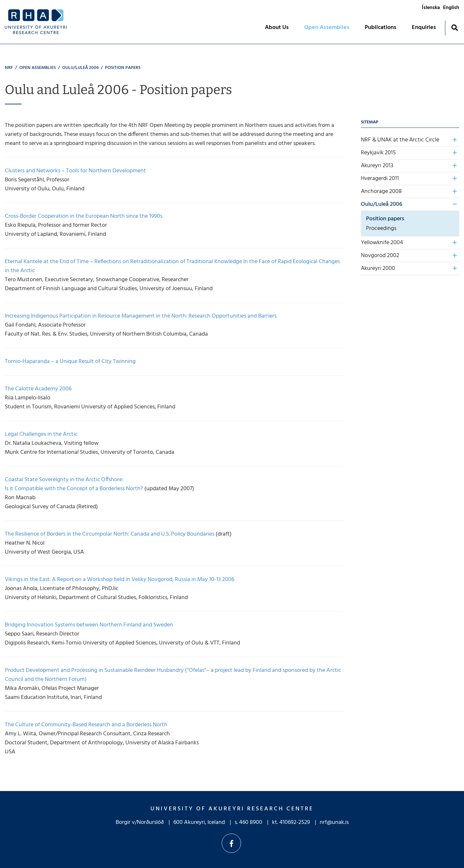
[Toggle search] (454, 28)
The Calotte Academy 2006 (38, 389)
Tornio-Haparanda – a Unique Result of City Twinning (70, 362)
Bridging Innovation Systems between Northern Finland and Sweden (89, 625)
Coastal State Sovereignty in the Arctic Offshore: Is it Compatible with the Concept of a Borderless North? (74, 484)
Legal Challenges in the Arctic (41, 434)
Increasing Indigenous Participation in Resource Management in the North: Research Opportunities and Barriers (141, 316)
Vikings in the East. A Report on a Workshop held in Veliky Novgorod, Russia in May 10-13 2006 (120, 580)
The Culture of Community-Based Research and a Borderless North (86, 725)
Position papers (123, 68)
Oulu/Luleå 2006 (80, 68)
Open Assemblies (38, 68)
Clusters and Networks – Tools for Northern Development (75, 171)
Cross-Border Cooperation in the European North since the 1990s (84, 216)
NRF (9, 68)
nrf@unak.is (334, 822)
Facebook (231, 843)
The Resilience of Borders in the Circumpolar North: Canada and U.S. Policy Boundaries (110, 534)
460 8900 (251, 822)
